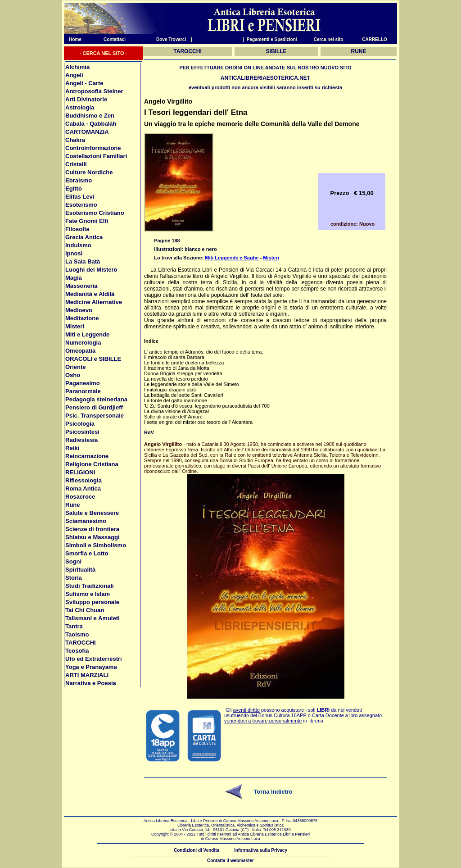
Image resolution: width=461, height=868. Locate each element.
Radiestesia (81, 440)
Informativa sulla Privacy (261, 850)
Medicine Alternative (94, 302)
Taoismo (77, 634)
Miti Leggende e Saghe (232, 258)
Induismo (78, 245)
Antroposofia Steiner (94, 91)
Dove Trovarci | (174, 39)
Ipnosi (74, 253)
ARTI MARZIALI (87, 675)
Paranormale (83, 391)
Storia (74, 578)
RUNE (359, 51)
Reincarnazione (87, 456)
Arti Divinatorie (86, 99)
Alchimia (77, 67)
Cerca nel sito (329, 39)
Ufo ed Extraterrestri (94, 659)
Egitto (74, 189)
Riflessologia (84, 480)
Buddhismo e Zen (90, 116)
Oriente (76, 367)
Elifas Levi (80, 197)
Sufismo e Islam (88, 594)
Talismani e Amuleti (93, 618)
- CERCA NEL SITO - (104, 53)
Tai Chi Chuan (85, 610)
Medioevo (79, 310)
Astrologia (80, 107)
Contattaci (115, 39)
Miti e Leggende (87, 334)
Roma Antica (83, 489)
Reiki (72, 448)
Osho (73, 375)
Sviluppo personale (92, 602)
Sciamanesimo (86, 521)
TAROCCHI (81, 643)
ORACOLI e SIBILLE (93, 359)
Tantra (74, 626)
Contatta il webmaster (230, 861)
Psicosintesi (82, 432)
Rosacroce (80, 497)
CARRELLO (375, 39)
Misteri (75, 326)
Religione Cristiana (92, 464)
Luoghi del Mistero (91, 270)
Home (73, 39)
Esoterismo (81, 205)
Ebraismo (79, 180)
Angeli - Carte (84, 83)
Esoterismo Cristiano (95, 213)
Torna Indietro (273, 792)
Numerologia (83, 343)
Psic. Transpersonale (95, 416)
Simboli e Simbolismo (96, 545)
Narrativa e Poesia (91, 683)
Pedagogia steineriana (96, 399)
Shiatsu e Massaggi (93, 537)
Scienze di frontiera (92, 529)
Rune (73, 505)
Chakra (75, 140)
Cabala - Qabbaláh (91, 124)
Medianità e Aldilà (90, 294)
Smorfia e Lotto (87, 553)
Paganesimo (83, 383)
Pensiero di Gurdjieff (94, 407)
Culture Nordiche (89, 172)
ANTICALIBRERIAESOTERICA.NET (265, 78)
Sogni (73, 561)
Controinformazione (93, 148)
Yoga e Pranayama (91, 667)
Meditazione (82, 318)
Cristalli (76, 164)
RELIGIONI (80, 472)
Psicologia (80, 424)
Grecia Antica (84, 237)
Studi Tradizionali (90, 586)
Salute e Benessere (92, 513)
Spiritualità (80, 570)
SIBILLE (276, 51)
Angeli (74, 75)
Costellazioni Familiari (96, 156)
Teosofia (77, 651)
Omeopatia (80, 351)
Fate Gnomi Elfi (87, 221)
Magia (74, 278)
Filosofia (77, 229)
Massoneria (81, 286)
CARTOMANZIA (87, 132)
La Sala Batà (83, 261)
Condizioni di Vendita (197, 850)
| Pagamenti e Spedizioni (270, 39)
